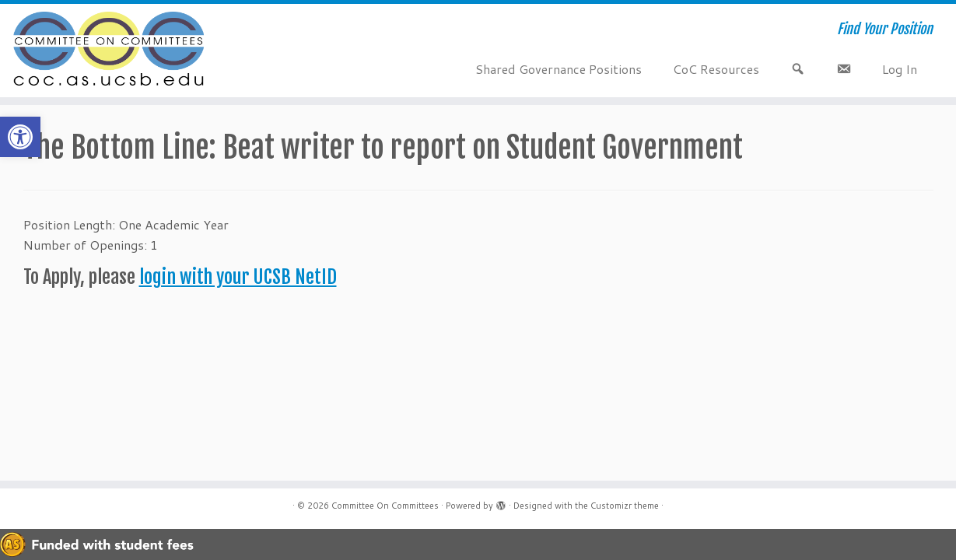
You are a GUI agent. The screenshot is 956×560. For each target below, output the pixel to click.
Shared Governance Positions (559, 69)
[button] (20, 137)
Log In (900, 69)
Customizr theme (625, 506)
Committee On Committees (385, 506)
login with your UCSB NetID (238, 277)
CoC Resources (716, 69)
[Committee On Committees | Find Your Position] (110, 51)
